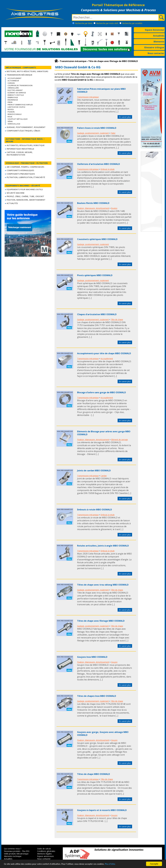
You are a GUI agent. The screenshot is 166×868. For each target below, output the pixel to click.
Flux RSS (26, 851)
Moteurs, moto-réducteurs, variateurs (27, 71)
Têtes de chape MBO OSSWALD (94, 774)
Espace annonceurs (45, 856)
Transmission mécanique (19, 75)
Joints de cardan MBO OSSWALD (94, 471)
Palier (113, 133)
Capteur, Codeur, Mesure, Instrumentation (20, 154)
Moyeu (11, 109)
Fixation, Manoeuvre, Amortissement (26, 200)
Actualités (159, 36)
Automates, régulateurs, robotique (26, 145)
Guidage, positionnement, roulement (26, 127)
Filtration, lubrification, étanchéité (26, 177)
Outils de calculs (44, 849)
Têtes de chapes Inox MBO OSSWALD (97, 696)
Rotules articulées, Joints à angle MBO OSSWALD (103, 546)
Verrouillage (14, 124)
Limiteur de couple (16, 107)
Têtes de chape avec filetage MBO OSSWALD (101, 621)
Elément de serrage (17, 93)
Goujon (114, 662)
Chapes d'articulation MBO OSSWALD (97, 314)
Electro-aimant (15, 90)
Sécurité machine (16, 193)
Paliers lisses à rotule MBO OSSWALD (97, 128)
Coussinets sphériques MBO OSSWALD (97, 239)
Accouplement (15, 78)
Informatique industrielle (20, 149)
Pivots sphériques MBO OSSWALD (95, 275)
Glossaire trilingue (154, 47)
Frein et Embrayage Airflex (20, 105)
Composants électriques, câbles (23, 131)
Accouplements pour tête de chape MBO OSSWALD (104, 353)
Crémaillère (13, 88)
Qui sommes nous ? (13, 849)
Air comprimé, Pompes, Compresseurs (25, 167)
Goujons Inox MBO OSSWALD (92, 657)
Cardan (11, 83)
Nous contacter (156, 53)
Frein (10, 102)
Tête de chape (117, 319)
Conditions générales (46, 851)
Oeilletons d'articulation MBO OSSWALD (98, 164)
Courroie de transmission (20, 85)
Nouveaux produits (12, 851)
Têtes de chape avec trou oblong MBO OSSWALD (103, 585)
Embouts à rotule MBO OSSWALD (95, 510)
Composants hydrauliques (20, 170)
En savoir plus (125, 117)
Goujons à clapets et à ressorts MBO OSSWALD (102, 810)
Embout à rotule (16, 95)
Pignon (11, 112)
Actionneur (13, 81)
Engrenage (13, 100)
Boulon (114, 208)
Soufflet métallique (18, 119)
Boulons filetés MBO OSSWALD (93, 203)
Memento (159, 42)
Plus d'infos (110, 864)
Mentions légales (44, 854)
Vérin (10, 121)
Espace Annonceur (155, 30)
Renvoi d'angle (15, 114)
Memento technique (13, 856)
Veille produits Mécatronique (16, 854)
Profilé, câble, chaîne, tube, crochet (25, 196)
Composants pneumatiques (21, 174)
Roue (10, 117)
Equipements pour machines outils (25, 189)
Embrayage (13, 97)
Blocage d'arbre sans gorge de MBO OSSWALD (101, 392)
